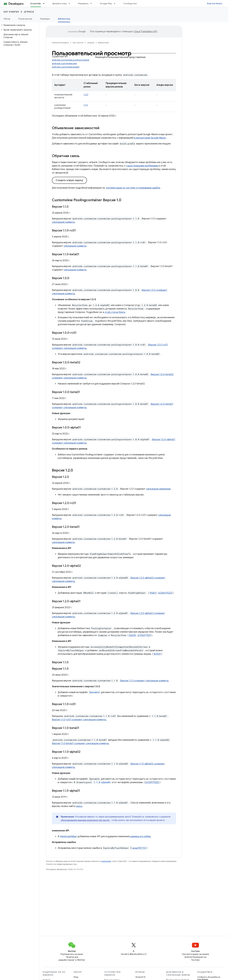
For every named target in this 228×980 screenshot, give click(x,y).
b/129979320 (152, 782)
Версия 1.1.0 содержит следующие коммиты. (145, 681)
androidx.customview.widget (66, 67)
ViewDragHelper (68, 836)
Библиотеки (103, 43)
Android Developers (60, 43)
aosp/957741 (139, 848)
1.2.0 (86, 95)
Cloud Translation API (145, 32)
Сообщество (130, 3)
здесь (79, 806)
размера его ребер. (141, 836)
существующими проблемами (142, 166)
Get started (11, 12)
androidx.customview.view (64, 63)
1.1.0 (86, 105)
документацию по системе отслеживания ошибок (133, 188)
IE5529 (157, 654)
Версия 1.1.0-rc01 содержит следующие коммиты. (79, 720)
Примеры (45, 19)
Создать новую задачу (69, 180)
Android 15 (140, 977)
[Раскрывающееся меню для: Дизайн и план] (71, 3)
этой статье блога (115, 312)
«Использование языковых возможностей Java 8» (85, 820)
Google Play (106, 3)
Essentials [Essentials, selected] (36, 3)
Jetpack (29, 12)
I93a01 (153, 593)
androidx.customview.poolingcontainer (71, 60)
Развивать (83, 3)
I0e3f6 (132, 635)
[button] (19, 25)
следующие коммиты (63, 222)
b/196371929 (144, 635)
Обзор (7, 19)
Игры (76, 977)
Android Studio (215, 3)
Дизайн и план (60, 3)
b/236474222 (165, 593)
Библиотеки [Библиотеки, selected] (64, 19)
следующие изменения (158, 489)
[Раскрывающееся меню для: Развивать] (92, 3)
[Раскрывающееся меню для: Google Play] (116, 3)
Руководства (25, 19)
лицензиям (106, 861)
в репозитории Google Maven (150, 138)
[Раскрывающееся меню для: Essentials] (45, 3)
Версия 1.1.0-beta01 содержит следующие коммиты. (81, 743)
